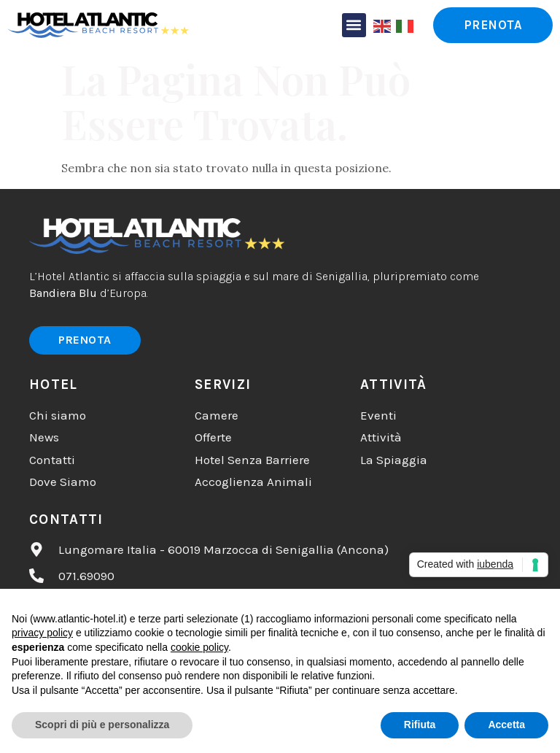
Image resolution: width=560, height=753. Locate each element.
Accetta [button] (506, 725)
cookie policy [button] (199, 647)
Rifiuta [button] (420, 725)
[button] (354, 25)
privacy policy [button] (42, 633)
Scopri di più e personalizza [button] (102, 725)
